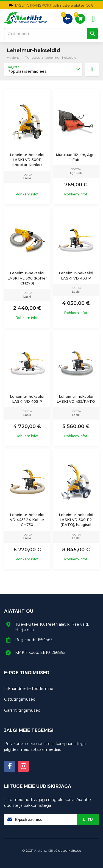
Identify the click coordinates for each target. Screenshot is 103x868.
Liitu (88, 819)
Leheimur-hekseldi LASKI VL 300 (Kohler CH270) (27, 278)
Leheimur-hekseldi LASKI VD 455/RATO (76, 399)
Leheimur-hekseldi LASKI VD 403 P (76, 275)
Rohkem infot (27, 194)
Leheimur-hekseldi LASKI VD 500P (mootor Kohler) (27, 160)
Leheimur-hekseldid (61, 57)
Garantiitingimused (22, 710)
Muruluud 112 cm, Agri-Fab (76, 157)
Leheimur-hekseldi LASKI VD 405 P (27, 399)
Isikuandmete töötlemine (29, 689)
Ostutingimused (20, 699)
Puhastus (32, 57)
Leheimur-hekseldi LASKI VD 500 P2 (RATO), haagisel (76, 520)
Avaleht (13, 57)
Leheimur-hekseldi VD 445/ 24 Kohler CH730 (27, 520)
